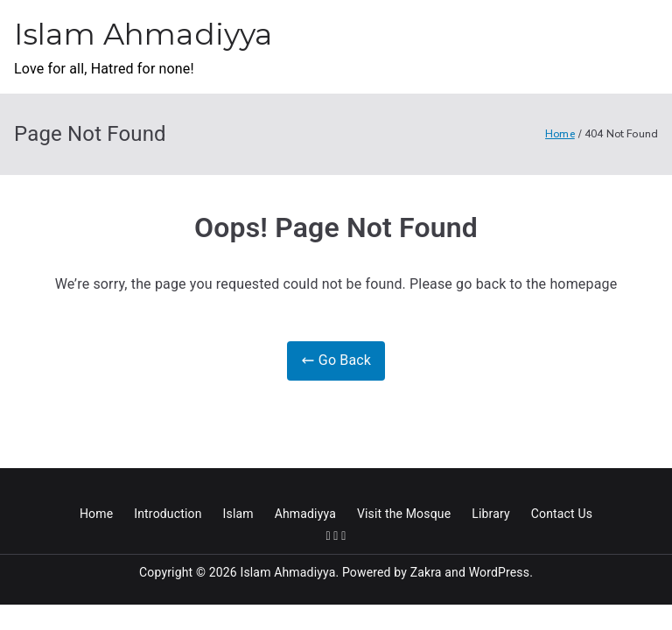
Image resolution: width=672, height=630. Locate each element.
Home (96, 514)
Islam (238, 514)
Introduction (168, 514)
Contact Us (562, 514)
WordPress (499, 572)
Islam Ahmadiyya (143, 34)
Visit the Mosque (404, 514)
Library (491, 514)
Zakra (426, 572)
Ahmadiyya (305, 514)
